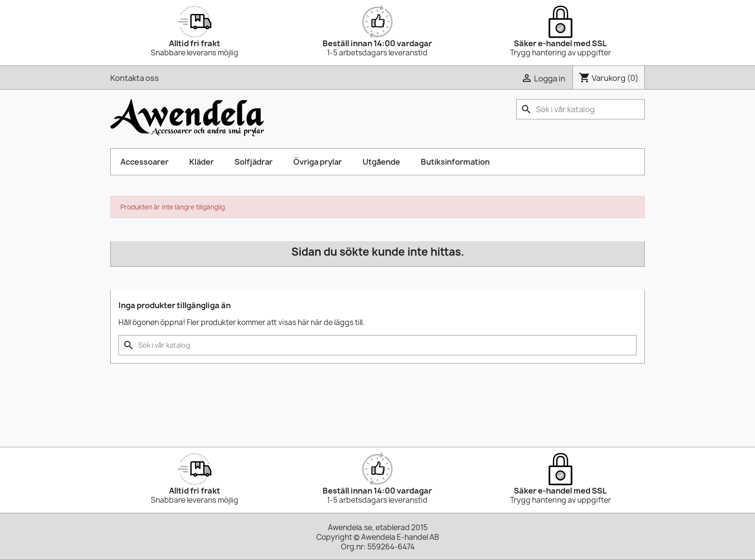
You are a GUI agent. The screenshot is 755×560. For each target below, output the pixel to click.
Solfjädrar (254, 162)
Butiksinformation (455, 162)
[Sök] (580, 109)
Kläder (202, 162)
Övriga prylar (318, 162)
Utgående (381, 162)
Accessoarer (144, 162)
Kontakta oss (135, 78)
